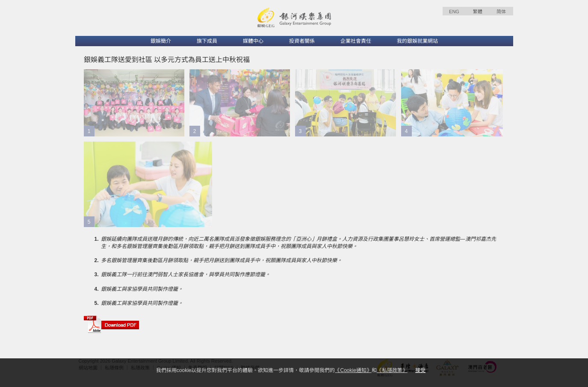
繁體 (478, 12)
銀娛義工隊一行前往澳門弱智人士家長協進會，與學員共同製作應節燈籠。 (186, 275)
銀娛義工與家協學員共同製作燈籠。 (142, 289)
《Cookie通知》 (353, 370)
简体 (501, 12)
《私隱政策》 (392, 370)
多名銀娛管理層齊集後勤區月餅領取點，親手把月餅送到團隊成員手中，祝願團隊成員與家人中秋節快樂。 (222, 260)
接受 (420, 370)
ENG (454, 12)
